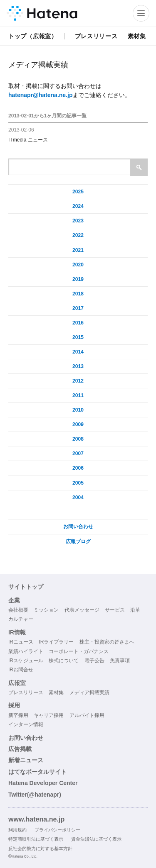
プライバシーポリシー (57, 830)
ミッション (46, 610)
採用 (14, 705)
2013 (78, 366)
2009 (78, 424)
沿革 (135, 610)
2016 (78, 323)
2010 (78, 410)
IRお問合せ (21, 670)
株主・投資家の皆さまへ (107, 642)
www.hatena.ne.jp (36, 819)
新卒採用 (18, 715)
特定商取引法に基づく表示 (36, 839)
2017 (78, 308)
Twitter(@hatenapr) (35, 795)
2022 (78, 235)
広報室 (17, 683)
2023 (78, 221)
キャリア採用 (49, 715)
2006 (78, 468)
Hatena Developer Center (43, 783)
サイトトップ (26, 587)
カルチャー (21, 619)
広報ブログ (78, 541)
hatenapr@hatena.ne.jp (40, 95)
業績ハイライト (26, 651)
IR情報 (17, 632)
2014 (78, 352)
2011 (78, 395)
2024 (78, 206)
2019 (78, 279)
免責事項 (120, 661)
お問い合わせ (78, 527)
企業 (14, 600)
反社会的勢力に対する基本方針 (40, 848)
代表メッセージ (82, 610)
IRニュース (21, 642)
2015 (78, 337)
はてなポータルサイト (37, 772)
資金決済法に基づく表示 (96, 839)
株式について (64, 661)
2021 (78, 250)
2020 (78, 265)
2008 (78, 439)
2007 (78, 454)
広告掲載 (20, 749)
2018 (78, 294)
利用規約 (17, 830)
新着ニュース (26, 760)
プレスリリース (96, 36)
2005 (78, 483)
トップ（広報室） (33, 36)
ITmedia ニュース (28, 140)
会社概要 (18, 610)
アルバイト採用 (87, 715)
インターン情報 (26, 724)
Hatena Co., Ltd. (25, 856)
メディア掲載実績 (89, 692)
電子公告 (94, 661)
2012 (78, 381)
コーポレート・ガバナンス (79, 651)
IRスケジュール (26, 661)
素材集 (137, 36)
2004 (78, 497)
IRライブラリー (56, 642)
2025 (78, 192)
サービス (115, 610)
